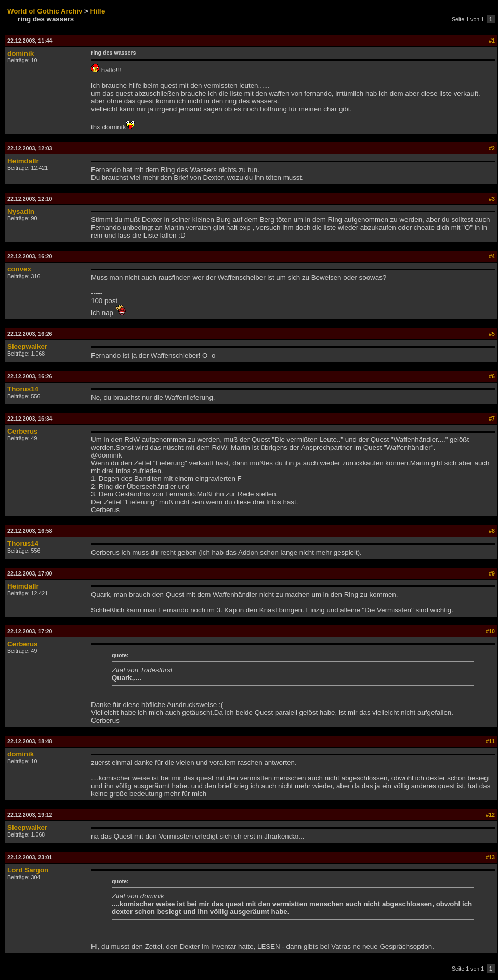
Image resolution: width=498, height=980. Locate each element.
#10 (490, 631)
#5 (492, 334)
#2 (492, 148)
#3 (492, 199)
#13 (490, 857)
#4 (492, 256)
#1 (492, 41)
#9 (492, 573)
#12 (490, 815)
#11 (490, 741)
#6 (492, 376)
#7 (492, 419)
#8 (492, 531)
